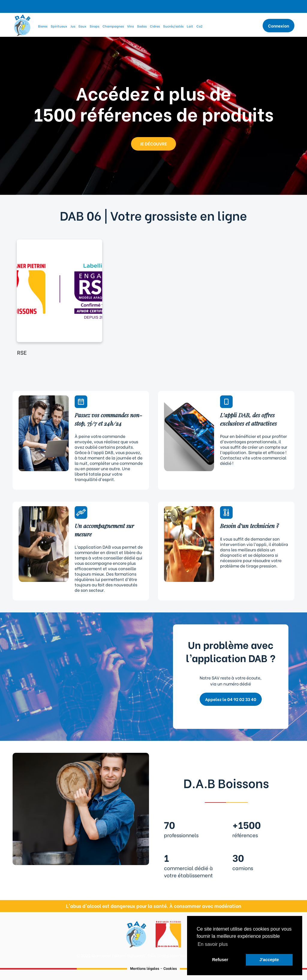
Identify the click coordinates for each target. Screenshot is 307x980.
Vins (130, 26)
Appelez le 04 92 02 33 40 (231, 699)
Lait (190, 26)
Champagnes (113, 26)
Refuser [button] (220, 960)
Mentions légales (145, 968)
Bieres (43, 26)
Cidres (155, 26)
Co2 (200, 26)
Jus (73, 26)
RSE (22, 352)
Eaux (82, 26)
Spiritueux (59, 26)
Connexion (279, 26)
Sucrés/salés (173, 26)
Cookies (170, 968)
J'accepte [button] (269, 960)
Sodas (142, 26)
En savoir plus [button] (213, 944)
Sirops (94, 26)
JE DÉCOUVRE (153, 144)
